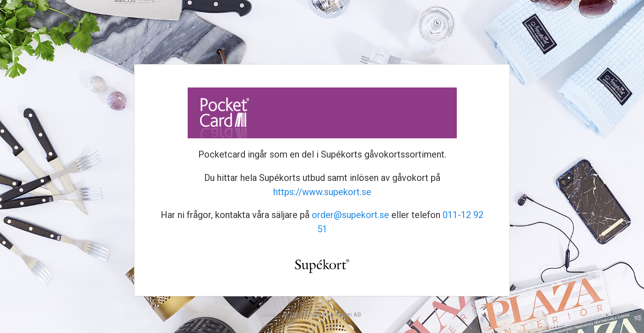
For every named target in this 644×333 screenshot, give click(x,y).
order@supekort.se (350, 215)
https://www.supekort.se (322, 192)
